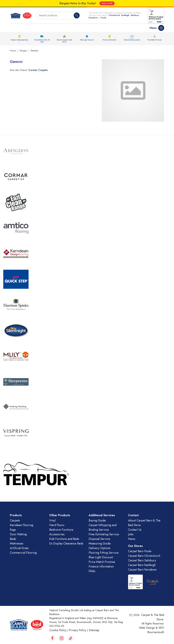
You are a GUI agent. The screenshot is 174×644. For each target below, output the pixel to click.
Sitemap (94, 630)
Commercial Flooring (23, 553)
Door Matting (18, 534)
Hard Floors (57, 525)
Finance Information (109, 40)
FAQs (92, 571)
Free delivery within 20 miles (42, 41)
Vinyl (52, 520)
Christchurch (114, 15)
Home (13, 51)
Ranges (23, 51)
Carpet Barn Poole (140, 551)
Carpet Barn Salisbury (142, 560)
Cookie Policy (58, 630)
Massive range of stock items (65, 41)
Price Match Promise (155, 40)
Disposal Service (99, 539)
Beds (13, 539)
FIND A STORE (107, 3)
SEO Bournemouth (156, 630)
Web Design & (149, 628)
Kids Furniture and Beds (64, 539)
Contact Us (135, 530)
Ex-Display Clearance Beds (66, 543)
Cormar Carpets (38, 70)
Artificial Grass (19, 548)
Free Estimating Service (104, 534)
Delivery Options (99, 548)
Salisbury (135, 15)
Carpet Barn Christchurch (144, 556)
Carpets (15, 520)
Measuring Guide (100, 543)
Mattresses (17, 543)
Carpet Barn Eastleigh (142, 565)
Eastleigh (125, 15)
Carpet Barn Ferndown (142, 570)
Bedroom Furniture (61, 530)
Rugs (13, 530)
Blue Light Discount (87, 40)
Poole (103, 18)
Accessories (57, 534)
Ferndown (94, 18)
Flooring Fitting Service (104, 553)
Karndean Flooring (22, 525)
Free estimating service (132, 40)
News (132, 539)
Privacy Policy (78, 630)
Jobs (131, 534)
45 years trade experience (20, 40)
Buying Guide (97, 520)
